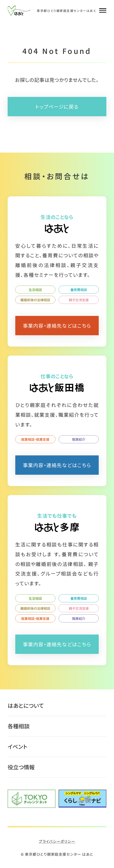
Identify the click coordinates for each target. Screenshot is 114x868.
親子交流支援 (79, 300)
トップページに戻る (57, 106)
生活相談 (35, 290)
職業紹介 (79, 439)
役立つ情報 (21, 767)
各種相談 (19, 726)
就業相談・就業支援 (35, 439)
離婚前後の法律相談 (35, 300)
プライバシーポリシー (57, 841)
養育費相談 (79, 290)
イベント (18, 746)
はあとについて (26, 705)
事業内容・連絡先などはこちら (57, 325)
